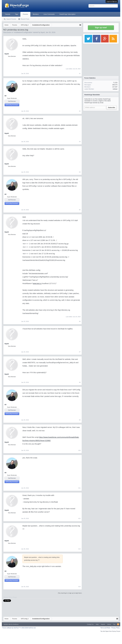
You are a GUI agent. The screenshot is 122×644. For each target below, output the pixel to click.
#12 (79, 518)
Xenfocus (16, 624)
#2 (80, 111)
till (5, 96)
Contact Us (90, 624)
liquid (43, 32)
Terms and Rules (105, 628)
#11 (79, 488)
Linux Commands (49, 14)
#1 (80, 74)
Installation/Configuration (23, 32)
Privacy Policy (115, 628)
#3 (80, 142)
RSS (118, 624)
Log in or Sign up (112, 1)
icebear (115, 89)
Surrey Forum (116, 631)
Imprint (103, 624)
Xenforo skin (7, 624)
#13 (79, 549)
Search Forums (11, 19)
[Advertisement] (101, 127)
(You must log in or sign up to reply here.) (70, 593)
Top (114, 624)
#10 (79, 450)
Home (109, 624)
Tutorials (8, 14)
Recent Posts (25, 19)
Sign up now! (101, 28)
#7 (80, 352)
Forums (25, 14)
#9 (80, 420)
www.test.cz (37, 283)
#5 (80, 210)
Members (36, 14)
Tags (17, 14)
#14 (79, 587)
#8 (80, 382)
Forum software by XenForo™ (19, 628)
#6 (80, 321)
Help (97, 624)
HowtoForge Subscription (67, 14)
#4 (80, 172)
